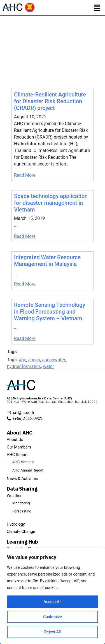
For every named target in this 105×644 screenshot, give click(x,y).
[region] (53, 596)
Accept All (53, 602)
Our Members (19, 447)
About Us (15, 440)
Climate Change (21, 532)
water (48, 366)
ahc (22, 360)
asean (34, 360)
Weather (14, 496)
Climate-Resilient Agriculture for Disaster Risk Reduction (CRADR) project (50, 101)
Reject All (53, 632)
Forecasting (22, 511)
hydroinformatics (24, 366)
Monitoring (21, 503)
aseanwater (54, 360)
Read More (25, 175)
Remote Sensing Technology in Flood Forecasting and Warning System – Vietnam (50, 312)
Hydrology (16, 524)
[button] (97, 8)
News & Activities (22, 479)
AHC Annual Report (28, 470)
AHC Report (17, 455)
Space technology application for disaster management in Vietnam (51, 203)
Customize (53, 617)
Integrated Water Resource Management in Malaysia (47, 261)
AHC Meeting (23, 462)
